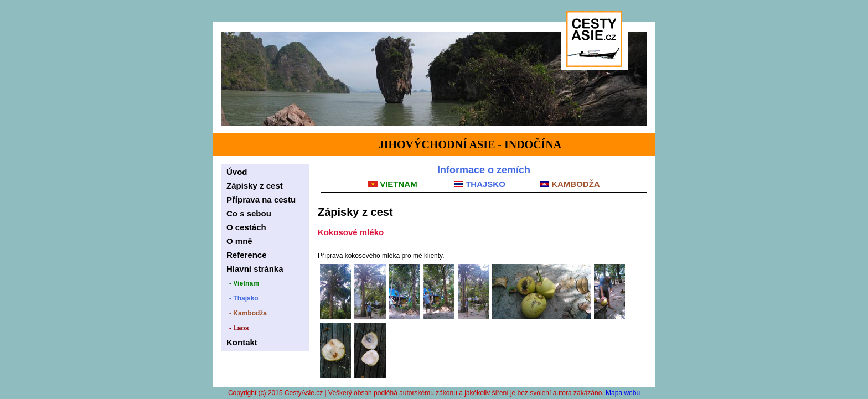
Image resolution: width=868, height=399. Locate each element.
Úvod (237, 172)
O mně (239, 241)
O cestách (246, 227)
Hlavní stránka (255, 269)
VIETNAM (393, 184)
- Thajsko (244, 298)
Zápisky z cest (255, 186)
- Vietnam (244, 283)
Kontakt (242, 342)
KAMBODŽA (570, 184)
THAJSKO (480, 184)
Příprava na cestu (261, 199)
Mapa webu (623, 393)
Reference (247, 255)
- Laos (239, 328)
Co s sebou (249, 213)
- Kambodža (248, 313)
